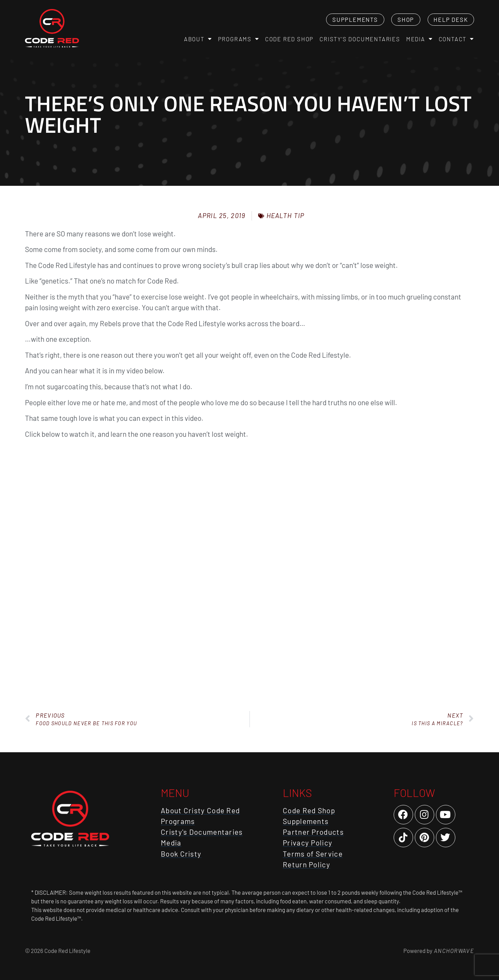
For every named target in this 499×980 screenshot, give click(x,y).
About (198, 39)
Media (419, 39)
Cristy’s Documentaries (360, 39)
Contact (456, 39)
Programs (239, 39)
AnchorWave (453, 951)
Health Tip (286, 215)
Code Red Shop (289, 39)
